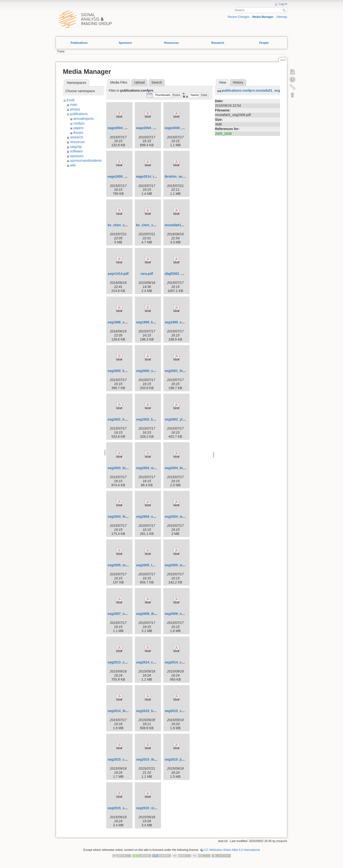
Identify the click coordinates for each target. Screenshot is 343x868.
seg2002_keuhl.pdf (151, 419)
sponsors (77, 156)
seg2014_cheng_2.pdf (182, 662)
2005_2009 (223, 134)
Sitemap (282, 17)
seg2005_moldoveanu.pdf (128, 565)
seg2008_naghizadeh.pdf (184, 614)
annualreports (84, 119)
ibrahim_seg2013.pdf (181, 176)
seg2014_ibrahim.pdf (124, 711)
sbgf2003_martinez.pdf (183, 274)
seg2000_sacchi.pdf (152, 371)
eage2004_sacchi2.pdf (154, 128)
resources (77, 142)
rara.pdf (147, 274)
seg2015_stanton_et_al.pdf (157, 808)
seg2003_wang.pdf (151, 468)
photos (75, 109)
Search (285, 10)
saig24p (76, 147)
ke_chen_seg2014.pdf (153, 225)
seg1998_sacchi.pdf (123, 322)
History (238, 82)
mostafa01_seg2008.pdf (183, 225)
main (74, 105)
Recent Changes (239, 17)
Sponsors (125, 43)
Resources (171, 43)
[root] (71, 100)
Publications (79, 43)
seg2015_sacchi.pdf (123, 808)
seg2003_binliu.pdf (122, 468)
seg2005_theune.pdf (152, 565)
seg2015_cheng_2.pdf (125, 759)
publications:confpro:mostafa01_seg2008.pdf (257, 90)
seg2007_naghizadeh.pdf (127, 614)
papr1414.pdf (118, 274)
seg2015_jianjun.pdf (181, 759)
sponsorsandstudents (86, 161)
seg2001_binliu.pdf (180, 371)
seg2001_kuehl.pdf (122, 419)
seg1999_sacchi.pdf (180, 322)
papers (78, 128)
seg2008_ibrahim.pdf (153, 614)
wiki (73, 165)
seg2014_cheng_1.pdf (153, 662)
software (76, 151)
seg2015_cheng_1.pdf (182, 711)
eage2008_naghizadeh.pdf (185, 128)
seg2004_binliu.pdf (180, 468)
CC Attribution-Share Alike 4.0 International (232, 850)
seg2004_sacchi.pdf (152, 517)
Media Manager (263, 17)
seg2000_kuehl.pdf (122, 371)
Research (218, 43)
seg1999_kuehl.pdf (151, 322)
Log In (283, 4)
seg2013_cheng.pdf (123, 662)
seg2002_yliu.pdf (178, 419)
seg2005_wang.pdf (179, 565)
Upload (139, 82)
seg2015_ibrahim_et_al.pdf (157, 759)
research (76, 137)
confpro (79, 123)
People (264, 43)
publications (79, 114)
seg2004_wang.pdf (179, 517)
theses (78, 133)
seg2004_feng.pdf (121, 517)
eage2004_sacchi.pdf (124, 128)
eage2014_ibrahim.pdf (154, 176)
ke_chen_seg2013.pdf (125, 225)
